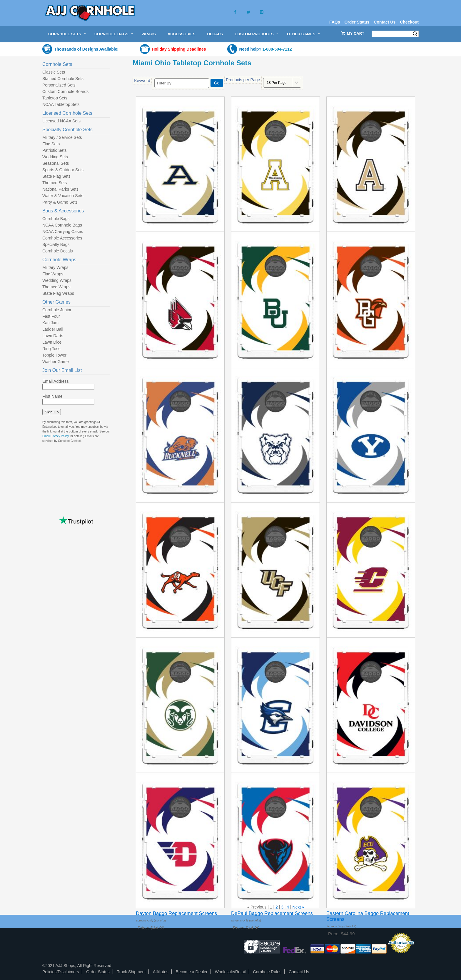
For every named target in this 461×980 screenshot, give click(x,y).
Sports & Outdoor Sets (63, 170)
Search (415, 34)
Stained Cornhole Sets (63, 79)
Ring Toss (51, 349)
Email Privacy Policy (56, 436)
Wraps (149, 34)
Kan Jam (50, 323)
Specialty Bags (56, 244)
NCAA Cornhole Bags (62, 225)
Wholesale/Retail (230, 972)
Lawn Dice (52, 342)
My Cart (356, 33)
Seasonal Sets (56, 163)
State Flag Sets (56, 176)
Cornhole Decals (58, 251)
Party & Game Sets (60, 202)
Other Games (301, 34)
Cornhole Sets (65, 34)
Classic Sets (54, 72)
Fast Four (51, 316)
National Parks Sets (60, 189)
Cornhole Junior (57, 310)
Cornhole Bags (111, 34)
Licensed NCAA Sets (61, 121)
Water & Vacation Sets (63, 196)
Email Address (55, 381)
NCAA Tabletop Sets (61, 104)
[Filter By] (182, 83)
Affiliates (161, 972)
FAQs (335, 22)
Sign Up (52, 412)
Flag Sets (51, 144)
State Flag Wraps (58, 293)
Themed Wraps (56, 287)
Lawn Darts (53, 336)
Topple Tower (54, 355)
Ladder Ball (53, 329)
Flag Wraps (53, 274)
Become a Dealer (192, 972)
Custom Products (254, 34)
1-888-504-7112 (277, 49)
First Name (52, 396)
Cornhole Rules (267, 972)
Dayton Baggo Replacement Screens (176, 913)
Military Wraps (55, 267)
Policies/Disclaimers (61, 972)
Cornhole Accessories (62, 238)
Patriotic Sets (54, 150)
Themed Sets (55, 183)
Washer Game (56, 362)
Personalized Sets (59, 85)
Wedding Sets (55, 157)
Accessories (182, 34)
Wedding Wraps (57, 280)
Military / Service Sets (62, 137)
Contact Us (385, 22)
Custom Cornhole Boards (65, 91)
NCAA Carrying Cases (63, 232)
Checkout (409, 22)
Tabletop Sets (55, 98)
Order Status (357, 22)
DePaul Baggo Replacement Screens (272, 913)
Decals (215, 34)
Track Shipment (131, 972)
